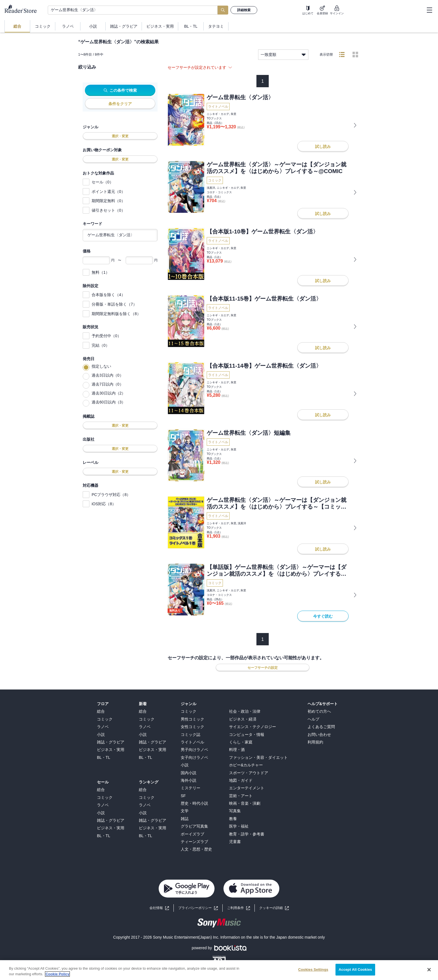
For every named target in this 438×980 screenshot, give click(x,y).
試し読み (323, 147)
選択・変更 (120, 136)
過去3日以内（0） (108, 375)
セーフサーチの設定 (263, 668)
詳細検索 (244, 10)
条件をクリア (120, 104)
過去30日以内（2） (109, 393)
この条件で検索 (120, 90)
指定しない (101, 366)
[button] (274, 908)
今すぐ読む (323, 616)
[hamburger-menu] (429, 10)
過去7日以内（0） (108, 384)
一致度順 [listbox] (283, 55)
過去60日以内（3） (109, 402)
